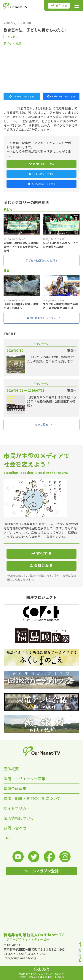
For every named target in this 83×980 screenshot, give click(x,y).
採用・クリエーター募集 (25, 779)
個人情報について (19, 818)
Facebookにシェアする (61, 96)
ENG (7, 838)
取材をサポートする (41, 164)
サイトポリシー (17, 808)
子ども (8, 43)
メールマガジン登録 (42, 871)
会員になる (41, 566)
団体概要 (11, 769)
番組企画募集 (15, 788)
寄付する (59, 6)
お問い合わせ (15, 828)
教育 (19, 43)
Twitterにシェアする (22, 96)
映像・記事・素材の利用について (32, 798)
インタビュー (13, 37)
